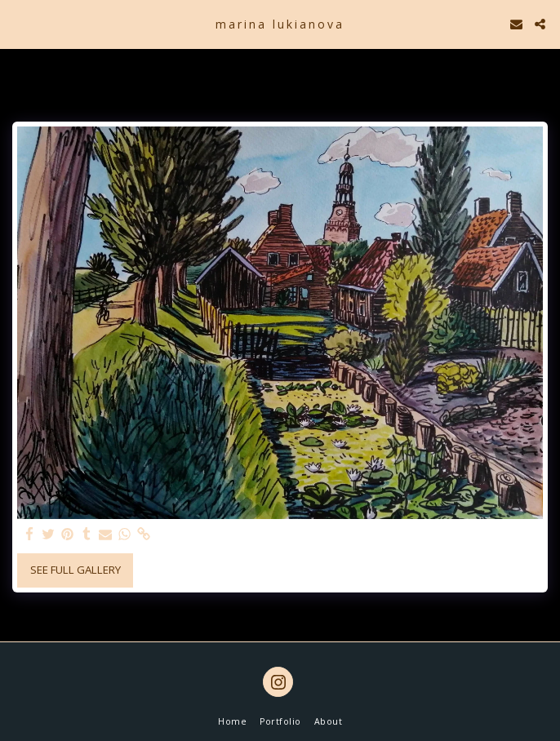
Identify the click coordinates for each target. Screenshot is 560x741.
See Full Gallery (76, 570)
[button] (18, 23)
